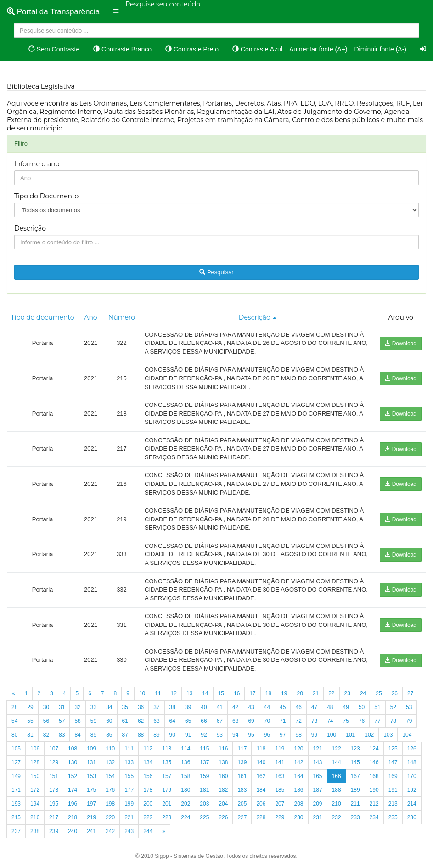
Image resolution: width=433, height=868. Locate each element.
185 (280, 790)
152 (73, 776)
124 (374, 749)
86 (109, 735)
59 (93, 721)
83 (62, 735)
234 (374, 817)
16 (237, 693)
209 (318, 804)
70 (267, 721)
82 (46, 735)
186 (298, 790)
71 (283, 721)
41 (220, 707)
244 (148, 831)
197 (91, 804)
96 (267, 735)
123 (355, 749)
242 (110, 831)
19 (284, 693)
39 (188, 707)
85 (93, 735)
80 (14, 735)
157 (167, 776)
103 (388, 735)
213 (393, 804)
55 (30, 721)
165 (318, 776)
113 (167, 749)
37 (156, 707)
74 (330, 721)
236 (412, 817)
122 (337, 749)
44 (267, 707)
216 (35, 817)
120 (298, 749)
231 (318, 817)
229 (280, 817)
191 (393, 790)
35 (125, 707)
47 (314, 707)
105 (16, 749)
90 (172, 735)
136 (186, 762)
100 (332, 735)
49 (346, 707)
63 (156, 721)
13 (189, 693)
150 (35, 776)
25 (379, 693)
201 (167, 804)
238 (35, 831)
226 (223, 817)
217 (54, 817)
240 (73, 831)
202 (186, 804)
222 (148, 817)
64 (172, 721)
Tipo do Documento (46, 196)
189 (355, 790)
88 (141, 735)
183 (242, 790)
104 (407, 735)
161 (242, 776)
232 (337, 817)
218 (73, 817)
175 (91, 790)
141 (280, 762)
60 (109, 721)
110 (110, 749)
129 (54, 762)
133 (129, 762)
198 (110, 804)
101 (350, 735)
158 (186, 776)
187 (318, 790)
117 (242, 749)
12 (174, 693)
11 (158, 693)
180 (186, 790)
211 (355, 804)
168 (374, 776)
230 (298, 817)
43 (251, 707)
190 (374, 790)
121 (318, 749)
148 (412, 762)
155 (129, 776)
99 (314, 735)
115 (204, 749)
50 (362, 707)
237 (16, 831)
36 (141, 707)
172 (35, 790)
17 (252, 693)
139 (242, 762)
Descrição (30, 228)
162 (261, 776)
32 (77, 707)
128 (35, 762)
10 (142, 693)
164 (298, 776)
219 (91, 817)
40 (204, 707)
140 (261, 762)
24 (363, 693)
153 (91, 776)
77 (377, 721)
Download (401, 344)
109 (91, 749)
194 (35, 804)
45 (283, 707)
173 (54, 790)
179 (167, 790)
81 (30, 735)
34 (109, 707)
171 (16, 790)
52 (393, 707)
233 (355, 817)
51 (377, 707)
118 (261, 749)
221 (129, 817)
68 (235, 721)
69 (251, 721)
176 (110, 790)
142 (298, 762)
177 (129, 790)
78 (393, 721)
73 (314, 721)
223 (167, 817)
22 (331, 693)
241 (91, 831)
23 (347, 693)
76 (362, 721)
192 (412, 790)
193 (16, 804)
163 (280, 776)
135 (167, 762)
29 (30, 707)
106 (35, 749)
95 (251, 735)
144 (337, 762)
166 (337, 776)
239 (54, 831)
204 (223, 804)
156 (148, 776)
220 (110, 817)
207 (280, 804)
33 (93, 707)
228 (261, 817)
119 (280, 749)
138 (223, 762)
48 (330, 707)
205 (242, 804)
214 (412, 804)
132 (110, 762)
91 (188, 735)
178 (148, 790)
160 (223, 776)
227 (242, 817)
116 (223, 749)
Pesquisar (216, 272)
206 (261, 804)
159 (204, 776)
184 (261, 790)
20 (300, 693)
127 (16, 762)
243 (129, 831)
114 (186, 749)
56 (46, 721)
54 (14, 721)
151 (54, 776)
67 (220, 721)
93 (220, 735)
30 (46, 707)
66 (204, 721)
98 (298, 735)
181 (204, 790)
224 (186, 817)
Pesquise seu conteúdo (163, 4)
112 (148, 749)
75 (346, 721)
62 (141, 721)
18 (268, 693)
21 (316, 693)
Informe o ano (37, 164)
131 (91, 762)
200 (148, 804)
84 (77, 735)
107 (54, 749)
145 (355, 762)
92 (204, 735)
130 (73, 762)
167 (355, 776)
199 (129, 804)
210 (337, 804)
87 (125, 735)
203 (204, 804)
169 (393, 776)
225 (204, 817)
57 (62, 721)
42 (235, 707)
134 (148, 762)
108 (73, 749)
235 (393, 817)
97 (283, 735)
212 (374, 804)
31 (62, 707)
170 (412, 776)
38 (172, 707)
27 (410, 693)
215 (16, 817)
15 (221, 693)
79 (409, 721)
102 (369, 735)
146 (374, 762)
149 (16, 776)
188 (337, 790)
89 (156, 735)
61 (125, 721)
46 (298, 707)
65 (188, 721)
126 (412, 749)
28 (14, 707)
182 (223, 790)
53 (409, 707)
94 (235, 735)
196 (73, 804)
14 (205, 693)
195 (54, 804)
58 (77, 721)
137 (204, 762)
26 (395, 693)
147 (393, 762)
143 (318, 762)
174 (73, 790)
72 (298, 721)
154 (110, 776)
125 (393, 749)
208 (298, 804)
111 (129, 749)
